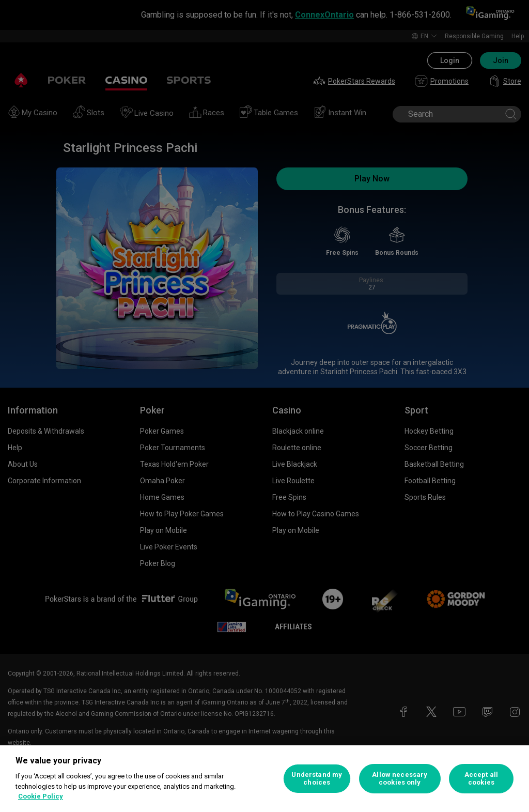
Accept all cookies (481, 779)
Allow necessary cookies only (400, 779)
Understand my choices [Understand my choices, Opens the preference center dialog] (317, 779)
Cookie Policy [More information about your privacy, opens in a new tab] (41, 796)
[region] (264, 779)
